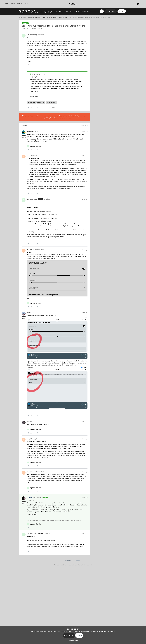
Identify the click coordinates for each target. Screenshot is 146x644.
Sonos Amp (31, 102)
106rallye (30, 313)
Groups (77, 11)
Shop (7, 4)
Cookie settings (72, 565)
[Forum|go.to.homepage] (36, 11)
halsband (30, 250)
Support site (85, 11)
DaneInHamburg (32, 35)
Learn (13, 4)
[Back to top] (142, 562)
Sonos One (41, 102)
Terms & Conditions (60, 565)
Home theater (63, 17)
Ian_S (29, 156)
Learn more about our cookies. (106, 631)
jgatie (29, 422)
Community (23, 17)
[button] (111, 11)
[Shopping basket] (138, 4)
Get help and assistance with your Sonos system (42, 17)
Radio (27, 4)
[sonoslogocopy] (73, 4)
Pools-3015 (31, 131)
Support (20, 4)
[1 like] (34, 146)
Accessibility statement (85, 565)
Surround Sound (51, 102)
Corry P (29, 497)
